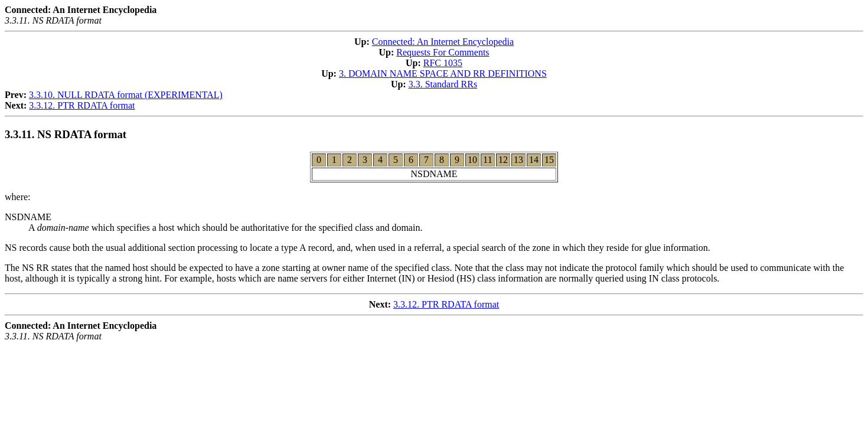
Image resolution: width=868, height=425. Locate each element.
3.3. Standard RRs (443, 84)
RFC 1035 (443, 63)
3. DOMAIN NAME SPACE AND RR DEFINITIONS (443, 73)
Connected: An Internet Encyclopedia (443, 42)
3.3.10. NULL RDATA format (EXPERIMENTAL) (126, 95)
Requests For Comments (443, 52)
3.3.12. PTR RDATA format (82, 105)
